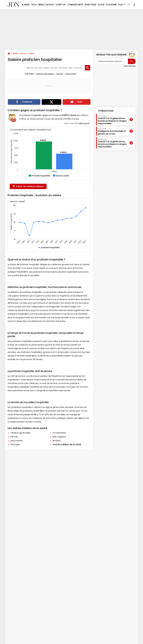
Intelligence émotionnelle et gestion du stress (112, 131)
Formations (106, 111)
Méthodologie (84, 123)
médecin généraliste (45, 74)
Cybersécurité (75, 5)
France (24, 53)
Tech (34, 5)
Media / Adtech (46, 5)
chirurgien (15, 444)
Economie (111, 5)
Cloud (101, 5)
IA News (26, 5)
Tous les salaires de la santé (67, 444)
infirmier (60, 74)
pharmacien (71, 74)
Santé (32, 53)
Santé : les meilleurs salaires (28, 186)
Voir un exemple (130, 66)
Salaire (15, 53)
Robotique (90, 5)
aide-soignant (59, 437)
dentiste (56, 441)
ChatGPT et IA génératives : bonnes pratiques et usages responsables (112, 120)
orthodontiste (59, 433)
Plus (122, 4)
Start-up (61, 5)
